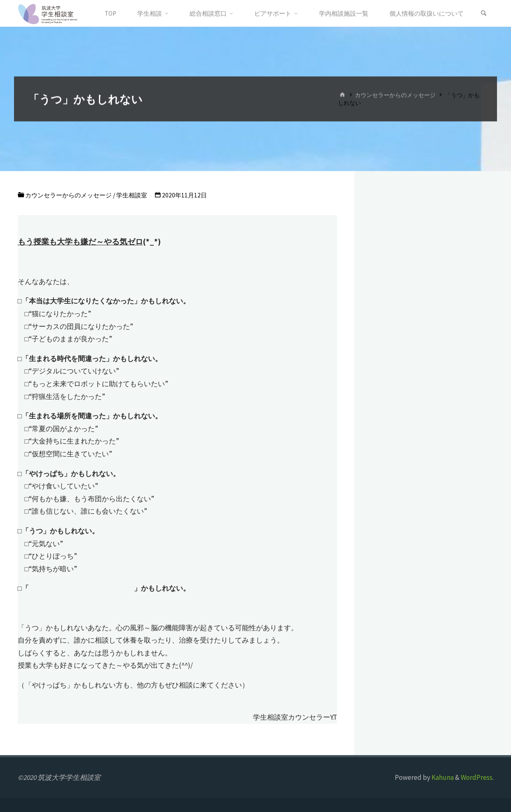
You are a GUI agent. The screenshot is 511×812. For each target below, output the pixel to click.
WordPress (477, 777)
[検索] (484, 13)
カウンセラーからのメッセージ (395, 95)
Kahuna (442, 777)
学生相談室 (132, 195)
